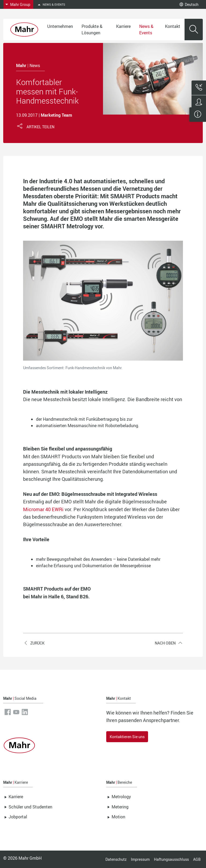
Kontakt (173, 26)
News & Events (146, 30)
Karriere (123, 26)
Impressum (140, 859)
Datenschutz (116, 859)
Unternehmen (60, 26)
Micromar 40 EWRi (43, 509)
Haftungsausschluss (171, 859)
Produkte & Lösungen (92, 30)
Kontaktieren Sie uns (127, 737)
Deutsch (189, 4)
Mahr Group (20, 4)
